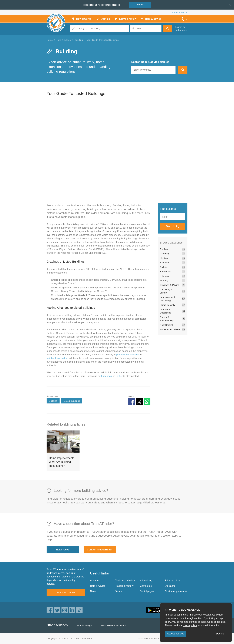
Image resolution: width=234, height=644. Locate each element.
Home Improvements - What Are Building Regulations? (63, 462)
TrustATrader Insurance (114, 626)
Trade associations (125, 581)
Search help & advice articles (150, 62)
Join (140, 5)
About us (95, 581)
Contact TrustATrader (100, 550)
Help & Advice (98, 586)
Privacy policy (172, 581)
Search (170, 226)
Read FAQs (63, 550)
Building (53, 401)
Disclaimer (171, 586)
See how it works (66, 593)
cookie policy (190, 625)
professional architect (128, 355)
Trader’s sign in (180, 12)
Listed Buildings (72, 401)
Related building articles (66, 424)
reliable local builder (57, 358)
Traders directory (124, 586)
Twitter (119, 376)
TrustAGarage (84, 626)
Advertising (146, 581)
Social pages (147, 591)
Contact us (146, 586)
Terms (118, 591)
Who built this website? (151, 639)
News (93, 591)
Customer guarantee (176, 591)
